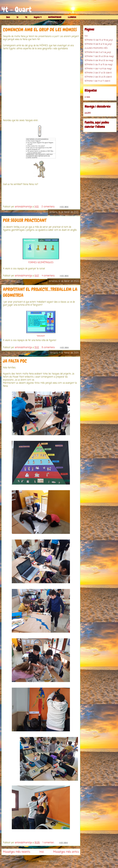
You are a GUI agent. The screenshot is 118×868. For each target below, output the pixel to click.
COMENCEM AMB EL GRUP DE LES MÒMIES (40, 30)
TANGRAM (41, 336)
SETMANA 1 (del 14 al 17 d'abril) (97, 81)
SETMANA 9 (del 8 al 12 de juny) (98, 44)
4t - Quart (16, 9)
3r (18, 17)
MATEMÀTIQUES (55, 17)
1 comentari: (49, 843)
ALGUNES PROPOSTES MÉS (96, 48)
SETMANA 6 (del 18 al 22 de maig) (99, 60)
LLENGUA (72, 17)
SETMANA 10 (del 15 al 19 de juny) (99, 40)
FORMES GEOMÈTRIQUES (41, 263)
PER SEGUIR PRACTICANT (25, 220)
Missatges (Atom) (48, 861)
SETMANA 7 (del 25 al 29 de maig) (99, 56)
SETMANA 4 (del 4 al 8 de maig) (98, 69)
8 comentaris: (49, 347)
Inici (8, 17)
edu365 (88, 113)
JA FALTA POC (15, 361)
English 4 (38, 17)
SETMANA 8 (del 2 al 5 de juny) (98, 52)
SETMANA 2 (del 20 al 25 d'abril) (98, 77)
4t (26, 17)
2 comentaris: (49, 207)
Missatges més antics (66, 852)
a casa (87, 97)
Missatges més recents (16, 852)
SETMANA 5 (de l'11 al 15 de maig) (99, 65)
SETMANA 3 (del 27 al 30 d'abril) (98, 73)
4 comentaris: (49, 276)
